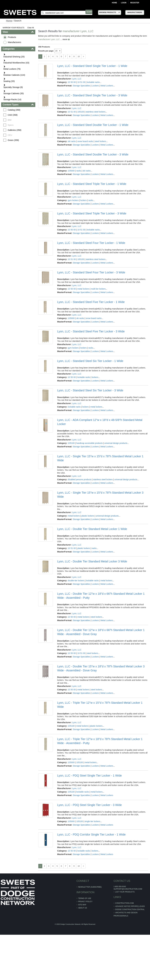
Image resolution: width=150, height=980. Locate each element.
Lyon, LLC (77, 79)
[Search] (69, 13)
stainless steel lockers (96, 112)
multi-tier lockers (98, 289)
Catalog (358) (14, 110)
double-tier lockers (76, 581)
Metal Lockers (107, 86)
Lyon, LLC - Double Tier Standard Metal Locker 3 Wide (92, 561)
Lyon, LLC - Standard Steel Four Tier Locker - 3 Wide (91, 272)
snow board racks (85, 141)
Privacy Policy (85, 902)
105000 (71, 171)
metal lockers (83, 289)
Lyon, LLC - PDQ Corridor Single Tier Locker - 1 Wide (91, 834)
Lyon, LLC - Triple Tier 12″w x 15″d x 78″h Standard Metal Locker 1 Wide (100, 705)
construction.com (124, 903)
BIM (10, 120)
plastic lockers (88, 516)
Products (12, 37)
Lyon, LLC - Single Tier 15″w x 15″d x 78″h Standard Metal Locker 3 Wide (100, 495)
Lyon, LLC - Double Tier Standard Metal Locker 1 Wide (92, 529)
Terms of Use (85, 898)
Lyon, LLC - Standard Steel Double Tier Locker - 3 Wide (93, 154)
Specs (11, 125)
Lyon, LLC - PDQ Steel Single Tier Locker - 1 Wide (89, 776)
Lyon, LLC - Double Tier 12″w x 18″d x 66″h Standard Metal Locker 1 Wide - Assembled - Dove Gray (101, 632)
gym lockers (73, 200)
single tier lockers (93, 821)
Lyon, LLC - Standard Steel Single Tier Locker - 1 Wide (92, 66)
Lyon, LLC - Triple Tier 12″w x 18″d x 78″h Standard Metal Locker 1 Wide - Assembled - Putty (100, 741)
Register (135, 3)
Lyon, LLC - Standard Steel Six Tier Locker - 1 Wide (90, 361)
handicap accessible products (90, 443)
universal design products (116, 443)
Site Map (82, 905)
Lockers (95, 86)
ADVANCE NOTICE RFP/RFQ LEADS (130, 906)
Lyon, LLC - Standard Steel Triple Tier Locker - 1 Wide (92, 184)
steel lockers (101, 141)
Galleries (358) (15, 130)
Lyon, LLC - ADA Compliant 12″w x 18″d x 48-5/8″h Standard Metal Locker (100, 422)
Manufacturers (15, 42)
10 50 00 (72, 82)
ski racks (72, 141)
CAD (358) (13, 115)
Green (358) (14, 140)
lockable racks (93, 82)
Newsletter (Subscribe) (90, 887)
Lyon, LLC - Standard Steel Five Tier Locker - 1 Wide (91, 302)
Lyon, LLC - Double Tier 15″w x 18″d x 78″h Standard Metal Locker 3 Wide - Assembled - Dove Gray (101, 668)
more (65, 39)
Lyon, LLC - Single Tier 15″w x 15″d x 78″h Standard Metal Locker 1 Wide (100, 458)
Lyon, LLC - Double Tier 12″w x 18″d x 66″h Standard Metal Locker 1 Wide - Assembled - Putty (101, 596)
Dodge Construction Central (130, 909)
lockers (84, 200)
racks (79, 171)
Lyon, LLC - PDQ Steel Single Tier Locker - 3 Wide (89, 805)
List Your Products (125, 892)
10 (79, 56)
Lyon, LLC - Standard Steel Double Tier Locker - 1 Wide (93, 125)
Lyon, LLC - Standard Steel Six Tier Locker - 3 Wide (90, 390)
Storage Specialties (82, 86)
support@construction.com (128, 889)
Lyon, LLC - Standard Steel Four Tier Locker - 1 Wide (91, 243)
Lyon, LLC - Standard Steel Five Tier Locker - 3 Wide (91, 331)
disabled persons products (80, 479)
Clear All (31, 28)
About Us (83, 908)
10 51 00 (81, 82)
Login (124, 3)
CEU (10, 135)
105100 (81, 112)
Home (114, 3)
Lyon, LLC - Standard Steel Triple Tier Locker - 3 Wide (92, 213)
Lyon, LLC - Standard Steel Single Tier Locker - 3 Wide (92, 95)
